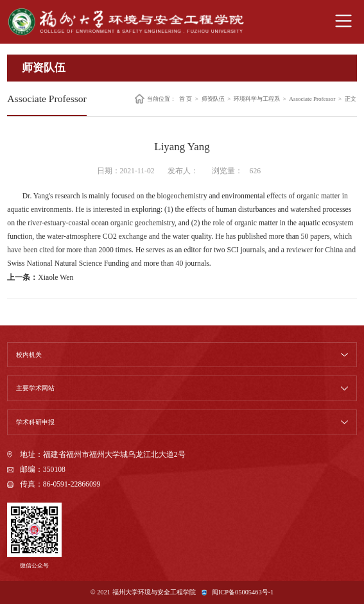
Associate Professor (312, 99)
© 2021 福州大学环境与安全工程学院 (143, 592)
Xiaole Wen (56, 278)
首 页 (186, 99)
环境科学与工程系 (257, 99)
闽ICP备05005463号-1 (243, 592)
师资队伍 (213, 99)
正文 (351, 99)
